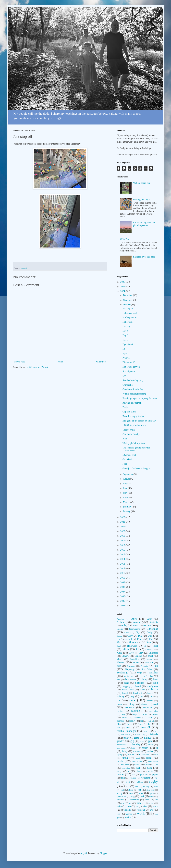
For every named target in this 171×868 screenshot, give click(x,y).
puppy (155, 775)
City (138, 632)
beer (155, 679)
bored (125, 693)
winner (129, 814)
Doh (150, 636)
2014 (123, 559)
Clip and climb (129, 412)
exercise (121, 721)
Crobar (120, 636)
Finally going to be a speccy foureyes (140, 398)
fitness (140, 724)
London (138, 656)
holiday (136, 744)
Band (136, 626)
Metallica (135, 659)
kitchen (150, 751)
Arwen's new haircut (132, 403)
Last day (126, 327)
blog (155, 683)
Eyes (125, 353)
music (120, 761)
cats (132, 700)
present (143, 775)
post (134, 775)
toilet (152, 803)
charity (150, 701)
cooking (135, 711)
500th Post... (125, 239)
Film (140, 639)
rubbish (140, 782)
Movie (136, 663)
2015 (123, 554)
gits (141, 741)
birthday (140, 683)
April (126, 498)
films (119, 724)
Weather (153, 673)
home (151, 745)
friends (154, 734)
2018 (123, 540)
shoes (131, 790)
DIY (140, 636)
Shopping (129, 669)
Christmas (152, 629)
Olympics (131, 666)
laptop (120, 755)
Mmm (150, 659)
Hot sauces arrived (131, 367)
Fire (151, 639)
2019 (123, 536)
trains (119, 806)
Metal (119, 659)
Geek (119, 646)
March (126, 502)
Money (121, 662)
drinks (155, 714)
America (120, 619)
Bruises (126, 407)
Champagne (135, 629)
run (128, 786)
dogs (135, 714)
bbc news (131, 679)
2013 (123, 564)
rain (123, 778)
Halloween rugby (130, 313)
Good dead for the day (133, 389)
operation (126, 768)
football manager (126, 731)
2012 (123, 568)
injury (125, 751)
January (127, 511)
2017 (123, 545)
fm (150, 724)
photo (150, 771)
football (146, 727)
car (142, 696)
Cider (127, 632)
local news (144, 755)
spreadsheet (122, 796)
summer (120, 800)
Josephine (149, 649)
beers (126, 683)
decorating (153, 711)
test (130, 803)
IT (145, 646)
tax (156, 800)
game (136, 738)
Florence (133, 642)
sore (141, 793)
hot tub (134, 748)
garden (121, 741)
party (119, 771)
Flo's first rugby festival (134, 416)
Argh (150, 619)
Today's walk (128, 430)
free (156, 731)
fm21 (119, 728)
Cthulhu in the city (131, 434)
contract (120, 711)
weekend (141, 810)
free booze (126, 734)
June (125, 488)
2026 (123, 282)
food (129, 727)
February (127, 507)
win (118, 814)
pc (129, 771)
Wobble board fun (141, 183)
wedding (127, 810)
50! (124, 349)
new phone (153, 761)
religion (133, 778)
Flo (119, 642)
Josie (120, 653)
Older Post (101, 362)
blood (138, 686)
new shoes (125, 765)
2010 (123, 578)
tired (139, 803)
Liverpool (153, 653)
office (147, 765)
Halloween (128, 322)
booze (155, 689)
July (125, 484)
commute (147, 708)
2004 (123, 606)
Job (138, 649)
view (145, 806)
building (121, 696)
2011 (123, 573)
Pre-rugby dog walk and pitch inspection (144, 224)
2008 (123, 587)
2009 (123, 582)
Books (120, 629)
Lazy (141, 653)
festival (151, 721)
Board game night (141, 200)
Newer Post (19, 362)
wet (152, 810)
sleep (120, 793)
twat (129, 806)
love (156, 755)
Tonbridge (122, 673)
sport (152, 793)
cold (155, 704)
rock (128, 782)
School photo (129, 371)
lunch (125, 758)
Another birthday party (133, 380)
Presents (144, 666)
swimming (135, 800)
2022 (123, 522)
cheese (120, 704)
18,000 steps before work (134, 425)
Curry (130, 636)
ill (157, 748)
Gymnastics (128, 385)
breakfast (138, 693)
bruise (150, 693)
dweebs (137, 718)
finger (130, 724)
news (137, 765)
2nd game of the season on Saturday (139, 421)
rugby (154, 781)
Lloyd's (125, 656)
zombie (128, 817)
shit (122, 790)
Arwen (137, 622)
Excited (129, 639)
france (146, 731)
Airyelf (84, 853)
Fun (149, 642)
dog (123, 714)
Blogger (103, 853)
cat (118, 701)
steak (142, 796)
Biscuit (147, 626)
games (148, 738)
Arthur (120, 622)
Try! (124, 376)
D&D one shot (129, 455)
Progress (126, 358)
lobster (131, 755)
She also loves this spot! (144, 257)
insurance (137, 751)
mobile (149, 758)
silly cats (150, 790)
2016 (123, 550)
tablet (147, 800)
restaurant (145, 778)
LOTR (131, 653)
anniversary (129, 676)
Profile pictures (130, 317)
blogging (126, 686)
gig (132, 741)
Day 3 (125, 335)
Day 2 (125, 340)
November (128, 300)
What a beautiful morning (134, 394)
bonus (142, 690)
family (132, 721)
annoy (143, 676)
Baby (124, 626)
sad (136, 786)
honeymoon (122, 748)
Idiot (125, 439)
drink (145, 714)
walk (155, 806)
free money (140, 734)
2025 (123, 287)
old (156, 765)
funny (126, 738)
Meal (151, 656)
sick (140, 790)
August (127, 479)
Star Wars (147, 669)
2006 (123, 596)
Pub (156, 666)
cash (152, 696)
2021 (123, 527)
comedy (129, 707)
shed (156, 786)
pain (149, 768)
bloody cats (152, 686)
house (145, 748)
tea (123, 803)
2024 (123, 291)
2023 (123, 517)
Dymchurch (128, 344)
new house (137, 761)
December (128, 295)
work (141, 813)
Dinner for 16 (129, 362)
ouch (138, 768)
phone (139, 771)
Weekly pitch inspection (134, 443)
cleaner (144, 704)
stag (133, 796)
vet (137, 806)
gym (150, 741)
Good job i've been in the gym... (137, 468)
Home (61, 362)
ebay (150, 718)
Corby (150, 632)
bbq (144, 679)
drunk (125, 718)
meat (138, 758)
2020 (123, 531)
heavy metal (122, 745)
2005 (123, 601)
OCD (119, 666)
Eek (118, 639)
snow (131, 793)
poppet (121, 774)
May (125, 493)
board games (128, 690)
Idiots (126, 649)
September (128, 474)
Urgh (140, 673)
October (127, 305)
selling (146, 786)
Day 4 (125, 331)
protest (24, 268)
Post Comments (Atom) (37, 367)
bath (119, 680)
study (152, 796)
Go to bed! (127, 459)
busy (132, 696)
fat (141, 721)
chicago (132, 704)
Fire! (125, 464)
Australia (154, 622)
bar (152, 676)
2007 (123, 592)
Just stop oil (128, 309)
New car (149, 663)
